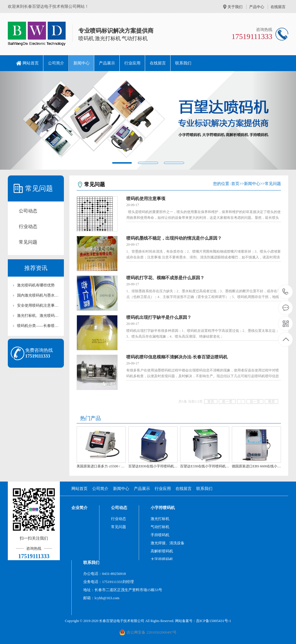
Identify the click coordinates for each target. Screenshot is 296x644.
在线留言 (278, 7)
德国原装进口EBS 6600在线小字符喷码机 (256, 466)
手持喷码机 (160, 535)
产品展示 (107, 63)
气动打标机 (160, 527)
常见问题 (28, 242)
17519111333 (285, 292)
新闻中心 (82, 63)
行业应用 (132, 63)
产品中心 (257, 7)
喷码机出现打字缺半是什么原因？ (159, 317)
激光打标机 (160, 519)
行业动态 (28, 226)
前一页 (227, 401)
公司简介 (56, 63)
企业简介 (79, 508)
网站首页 (31, 63)
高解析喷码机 (162, 551)
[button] (22, 120)
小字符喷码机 (163, 508)
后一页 (255, 401)
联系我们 (183, 63)
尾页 (271, 401)
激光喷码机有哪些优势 (36, 285)
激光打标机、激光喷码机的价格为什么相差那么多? (39, 315)
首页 (235, 184)
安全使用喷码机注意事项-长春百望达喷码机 (39, 305)
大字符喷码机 (162, 559)
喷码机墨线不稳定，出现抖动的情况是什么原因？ (174, 238)
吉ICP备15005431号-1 (214, 621)
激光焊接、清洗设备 (168, 543)
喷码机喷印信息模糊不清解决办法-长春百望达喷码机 (177, 357)
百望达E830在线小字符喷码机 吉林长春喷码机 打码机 (153, 466)
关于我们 (235, 7)
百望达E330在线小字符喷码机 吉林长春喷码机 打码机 (205, 466)
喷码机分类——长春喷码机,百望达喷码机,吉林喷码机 (39, 326)
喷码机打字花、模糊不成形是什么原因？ (165, 278)
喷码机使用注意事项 (146, 199)
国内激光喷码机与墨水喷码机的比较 (39, 295)
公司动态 (28, 211)
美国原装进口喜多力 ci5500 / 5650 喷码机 (101, 466)
